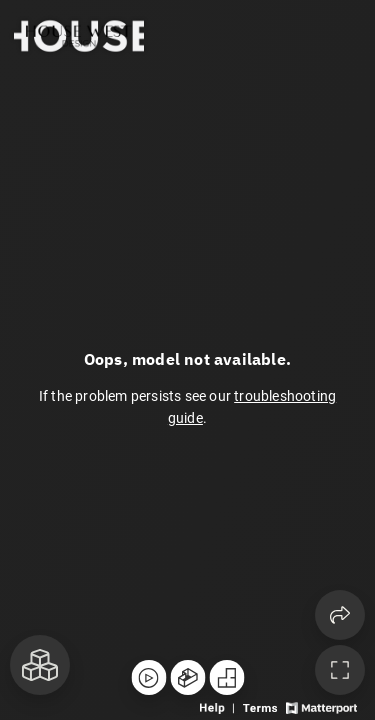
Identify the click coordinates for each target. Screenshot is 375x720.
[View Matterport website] (321, 706)
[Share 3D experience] (340, 615)
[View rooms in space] (40, 665)
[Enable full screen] (340, 670)
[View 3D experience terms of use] (261, 706)
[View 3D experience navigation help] (219, 706)
